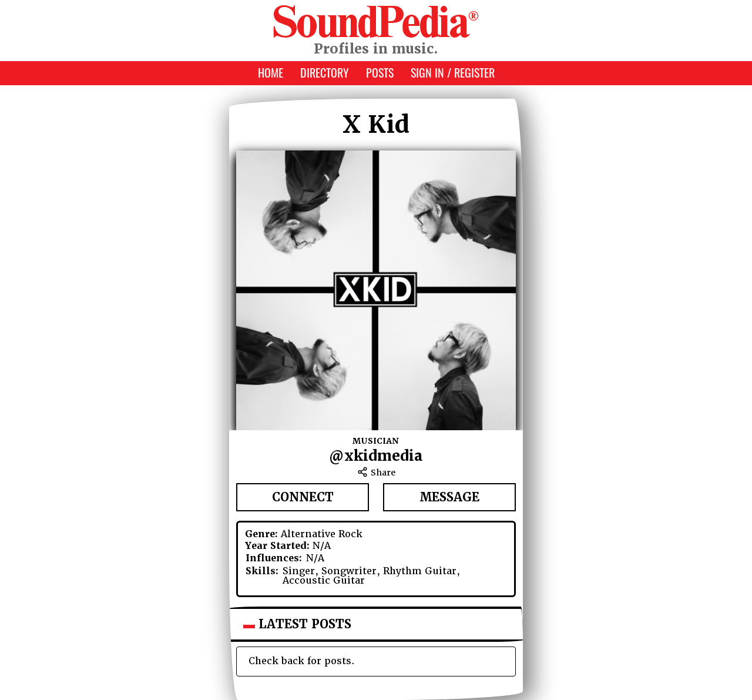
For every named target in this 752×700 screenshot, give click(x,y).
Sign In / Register (453, 72)
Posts (380, 72)
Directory (325, 72)
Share (376, 473)
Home (271, 72)
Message (449, 497)
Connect (303, 497)
